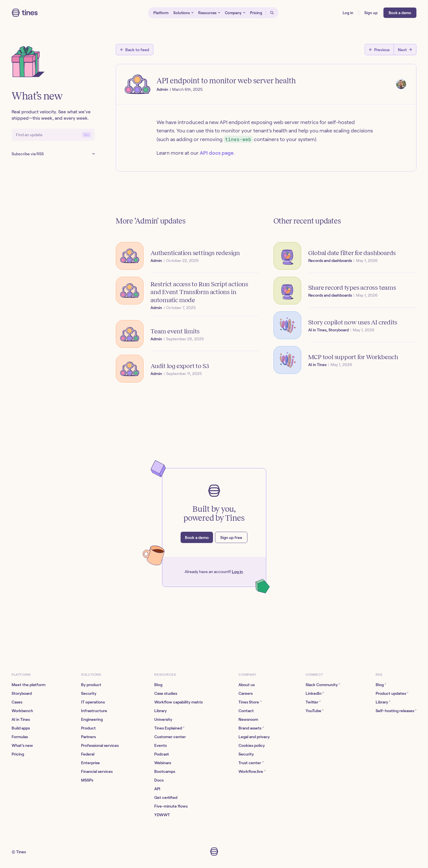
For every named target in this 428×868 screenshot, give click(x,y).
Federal (88, 754)
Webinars (163, 763)
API (157, 789)
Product (88, 728)
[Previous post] (379, 50)
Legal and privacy (254, 737)
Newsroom (248, 719)
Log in (237, 572)
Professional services (100, 745)
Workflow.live (252, 771)
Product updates (392, 693)
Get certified (166, 797)
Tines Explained (169, 728)
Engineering (92, 719)
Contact (246, 711)
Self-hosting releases (396, 711)
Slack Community (323, 685)
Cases (17, 702)
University (163, 719)
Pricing (18, 754)
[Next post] (405, 50)
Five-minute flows (171, 806)
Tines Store (250, 702)
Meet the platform (29, 685)
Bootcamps (165, 771)
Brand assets (251, 728)
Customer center (170, 737)
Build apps (21, 728)
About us (247, 685)
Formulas (20, 737)
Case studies (166, 693)
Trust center (251, 763)
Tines (21, 852)
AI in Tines (21, 719)
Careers (246, 693)
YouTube (315, 711)
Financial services (97, 771)
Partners (88, 737)
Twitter (313, 702)
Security (89, 693)
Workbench (22, 711)
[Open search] (272, 13)
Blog (158, 685)
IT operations (93, 702)
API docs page (217, 153)
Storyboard (22, 693)
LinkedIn (315, 693)
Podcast (162, 754)
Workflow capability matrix (179, 702)
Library (160, 711)
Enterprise (90, 763)
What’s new (22, 745)
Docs (159, 780)
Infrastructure (94, 711)
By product (91, 685)
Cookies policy (252, 745)
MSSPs (87, 780)
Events (160, 745)
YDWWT (162, 815)
